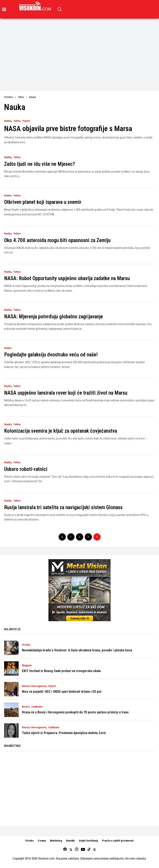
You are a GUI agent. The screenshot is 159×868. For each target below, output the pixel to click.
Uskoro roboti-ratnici (26, 469)
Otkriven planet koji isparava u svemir (43, 202)
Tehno (21, 97)
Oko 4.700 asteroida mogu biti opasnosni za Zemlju (57, 240)
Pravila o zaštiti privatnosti (118, 841)
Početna (8, 97)
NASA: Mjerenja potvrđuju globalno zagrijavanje (54, 317)
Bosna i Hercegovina (34, 686)
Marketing (56, 841)
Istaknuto (37, 707)
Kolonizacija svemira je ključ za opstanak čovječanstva (61, 431)
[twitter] (71, 849)
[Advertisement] (79, 50)
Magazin (27, 665)
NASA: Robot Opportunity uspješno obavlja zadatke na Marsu (67, 278)
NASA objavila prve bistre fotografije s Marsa (68, 129)
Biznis (26, 707)
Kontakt (70, 841)
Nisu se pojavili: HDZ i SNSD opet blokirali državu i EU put (62, 692)
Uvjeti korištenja (88, 841)
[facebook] (65, 849)
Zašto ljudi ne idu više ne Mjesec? (40, 164)
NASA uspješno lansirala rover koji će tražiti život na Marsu (66, 393)
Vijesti (26, 121)
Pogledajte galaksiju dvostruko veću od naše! (51, 355)
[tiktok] (89, 849)
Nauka (33, 97)
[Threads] (94, 849)
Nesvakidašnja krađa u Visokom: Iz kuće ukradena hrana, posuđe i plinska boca (77, 650)
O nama (42, 841)
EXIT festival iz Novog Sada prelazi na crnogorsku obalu (61, 671)
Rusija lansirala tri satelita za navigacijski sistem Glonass (63, 507)
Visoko (26, 645)
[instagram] (77, 849)
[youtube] (83, 849)
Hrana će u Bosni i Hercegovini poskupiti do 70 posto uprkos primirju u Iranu (75, 712)
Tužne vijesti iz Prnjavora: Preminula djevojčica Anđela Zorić (64, 733)
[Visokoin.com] (36, 6)
